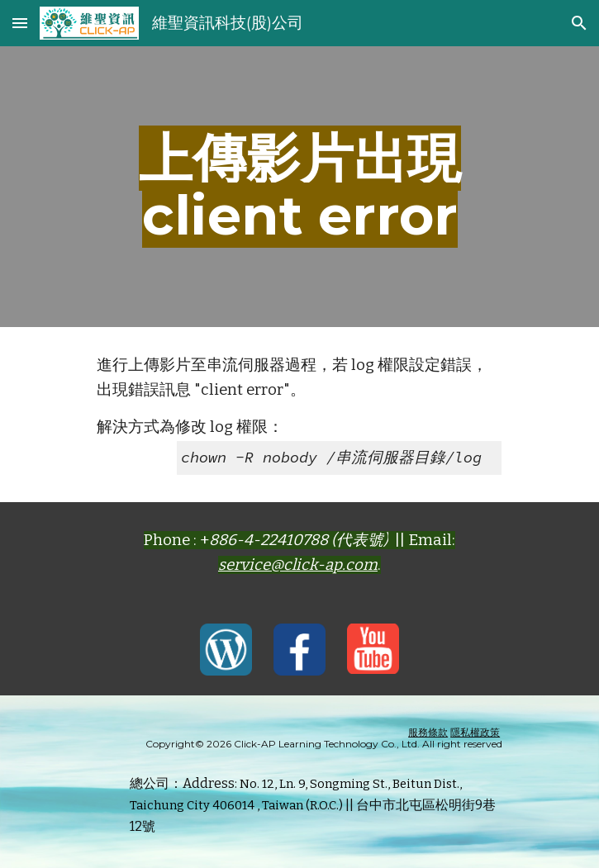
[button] (20, 23)
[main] (299, 187)
